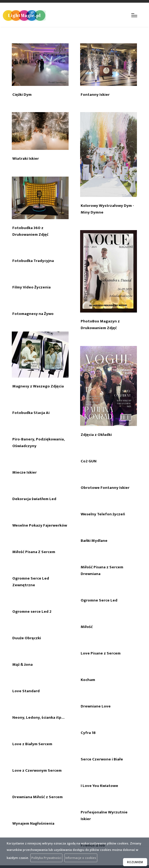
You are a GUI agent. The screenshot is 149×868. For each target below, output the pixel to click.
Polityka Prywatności (46, 858)
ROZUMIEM (135, 862)
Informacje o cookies (81, 858)
